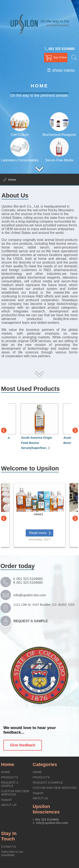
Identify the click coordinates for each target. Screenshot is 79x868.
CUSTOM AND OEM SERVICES (15, 793)
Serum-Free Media (59, 158)
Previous (4, 430)
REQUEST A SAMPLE (10, 784)
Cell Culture (20, 133)
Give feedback (23, 745)
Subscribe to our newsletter (12, 853)
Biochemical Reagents (59, 133)
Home (8, 764)
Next (75, 430)
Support (6, 800)
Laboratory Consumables (20, 158)
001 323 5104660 (59, 49)
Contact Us (9, 846)
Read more (38, 533)
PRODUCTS (10, 777)
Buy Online (60, 57)
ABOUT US (9, 805)
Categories (45, 764)
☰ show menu (61, 70)
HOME (6, 772)
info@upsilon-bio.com (30, 595)
